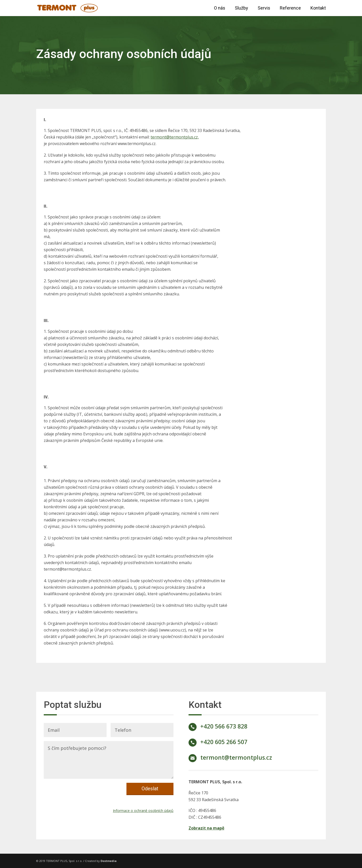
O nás (220, 8)
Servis (264, 8)
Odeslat (150, 789)
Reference (290, 8)
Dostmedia (109, 861)
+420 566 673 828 (224, 726)
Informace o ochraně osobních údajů (143, 811)
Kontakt (318, 8)
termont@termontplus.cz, (175, 137)
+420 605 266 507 (224, 742)
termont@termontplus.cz (236, 757)
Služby (241, 8)
